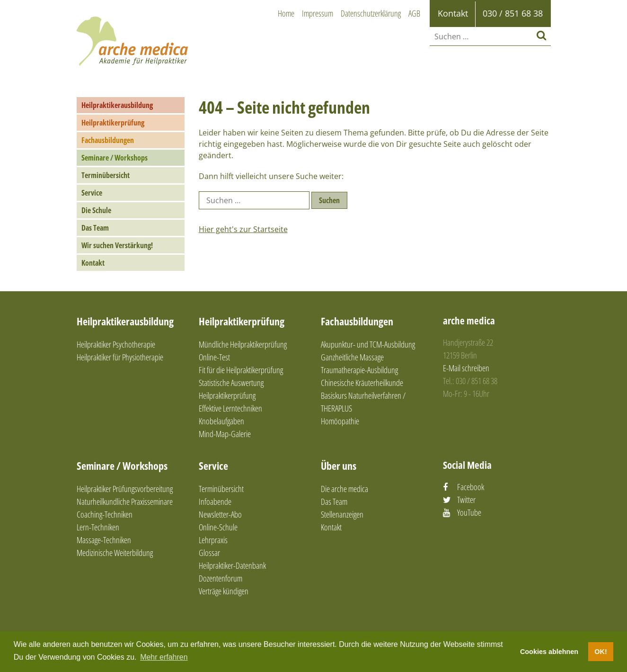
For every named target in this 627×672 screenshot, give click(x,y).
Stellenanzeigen (342, 514)
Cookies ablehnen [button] (549, 652)
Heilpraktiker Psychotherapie (116, 344)
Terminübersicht (106, 175)
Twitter (466, 500)
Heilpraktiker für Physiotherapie (120, 357)
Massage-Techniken (104, 540)
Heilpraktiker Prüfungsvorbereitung (125, 489)
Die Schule (96, 210)
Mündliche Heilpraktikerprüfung (243, 344)
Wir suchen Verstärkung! (117, 245)
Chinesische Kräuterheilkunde (362, 383)
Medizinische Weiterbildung (115, 553)
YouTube (469, 512)
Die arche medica (344, 489)
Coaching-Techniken (105, 514)
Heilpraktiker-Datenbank (232, 565)
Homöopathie (340, 421)
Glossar (209, 553)
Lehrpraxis (213, 540)
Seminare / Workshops (115, 158)
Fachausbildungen (108, 140)
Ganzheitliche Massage (352, 357)
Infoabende (215, 502)
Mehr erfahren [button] (164, 657)
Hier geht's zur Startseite (243, 229)
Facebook (471, 487)
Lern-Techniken (98, 527)
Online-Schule (218, 527)
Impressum (318, 13)
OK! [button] (601, 652)
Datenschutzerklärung (371, 13)
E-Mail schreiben (466, 368)
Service (92, 193)
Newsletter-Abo (220, 514)
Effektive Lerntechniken (230, 408)
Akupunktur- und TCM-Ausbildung (368, 344)
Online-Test (214, 357)
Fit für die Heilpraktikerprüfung (241, 370)
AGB (414, 13)
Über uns (339, 466)
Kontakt (93, 263)
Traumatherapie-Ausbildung (359, 370)
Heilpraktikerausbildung (117, 105)
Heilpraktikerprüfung (113, 123)
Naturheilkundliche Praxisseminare (125, 502)
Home (286, 13)
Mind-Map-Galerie (225, 434)
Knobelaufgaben (221, 421)
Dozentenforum (221, 578)
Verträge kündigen (224, 591)
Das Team (95, 228)
